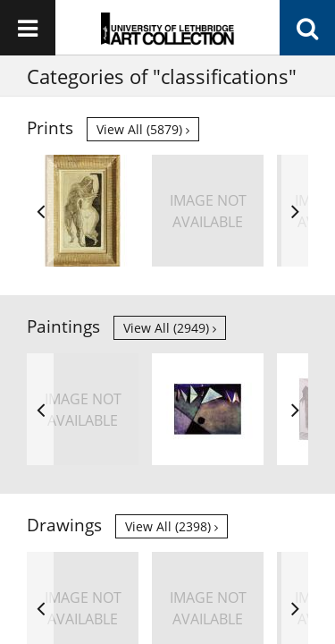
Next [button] (295, 211)
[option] (83, 211)
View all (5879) (143, 129)
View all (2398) (172, 526)
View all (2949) (170, 328)
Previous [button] (40, 211)
